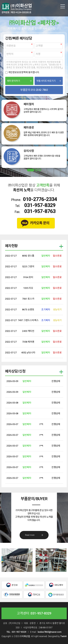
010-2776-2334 (40, 199)
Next (67, 562)
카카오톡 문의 (40, 223)
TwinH (63, 636)
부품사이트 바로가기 (46, 81)
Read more (30, 535)
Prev (1, 562)
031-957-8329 (40, 205)
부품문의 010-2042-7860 (34, 90)
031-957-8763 (40, 211)
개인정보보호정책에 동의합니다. (24, 72)
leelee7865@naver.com (50, 632)
